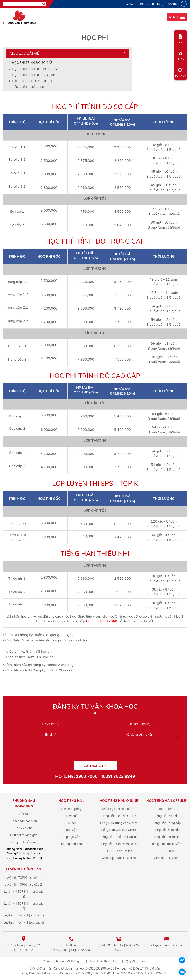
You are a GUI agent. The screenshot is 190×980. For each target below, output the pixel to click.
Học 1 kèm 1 (166, 809)
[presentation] (95, 751)
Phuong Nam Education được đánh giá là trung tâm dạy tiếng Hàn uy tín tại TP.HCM (24, 853)
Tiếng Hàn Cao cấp (166, 830)
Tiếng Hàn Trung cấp (166, 823)
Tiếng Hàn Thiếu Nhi (166, 837)
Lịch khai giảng (71, 809)
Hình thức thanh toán (105, 961)
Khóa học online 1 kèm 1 (119, 809)
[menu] (177, 17)
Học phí (71, 816)
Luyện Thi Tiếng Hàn (24, 869)
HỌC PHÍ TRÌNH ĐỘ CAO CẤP (34, 75)
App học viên (71, 837)
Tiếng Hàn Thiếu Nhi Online (119, 837)
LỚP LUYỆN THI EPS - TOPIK (32, 81)
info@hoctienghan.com (166, 945)
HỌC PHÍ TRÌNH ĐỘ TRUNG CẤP (35, 69)
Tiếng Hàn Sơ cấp (166, 816)
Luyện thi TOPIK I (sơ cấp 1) (24, 878)
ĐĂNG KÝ (180, 73)
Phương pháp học (71, 844)
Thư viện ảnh (24, 828)
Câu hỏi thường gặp (24, 835)
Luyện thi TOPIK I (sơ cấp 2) (24, 885)
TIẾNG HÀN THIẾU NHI (28, 87)
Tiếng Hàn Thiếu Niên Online (119, 844)
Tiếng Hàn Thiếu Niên (166, 844)
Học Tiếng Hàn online (119, 801)
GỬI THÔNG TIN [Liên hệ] (95, 766)
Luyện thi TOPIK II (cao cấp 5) (24, 915)
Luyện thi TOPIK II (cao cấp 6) (24, 922)
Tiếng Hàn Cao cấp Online (119, 830)
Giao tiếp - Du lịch (166, 858)
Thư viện (71, 830)
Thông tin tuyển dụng (24, 842)
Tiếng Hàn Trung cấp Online (119, 823)
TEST (180, 39)
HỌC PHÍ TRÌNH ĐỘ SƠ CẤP (32, 63)
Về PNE (24, 814)
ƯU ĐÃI (180, 56)
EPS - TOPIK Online (119, 851)
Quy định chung (137, 961)
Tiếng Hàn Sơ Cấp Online (119, 816)
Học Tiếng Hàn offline (166, 801)
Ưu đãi (71, 823)
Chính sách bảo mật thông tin (63, 961)
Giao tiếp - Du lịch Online (119, 858)
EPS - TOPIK (166, 851)
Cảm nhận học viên (24, 821)
